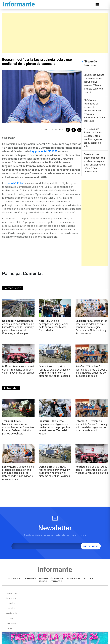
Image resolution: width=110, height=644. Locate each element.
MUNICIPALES (73, 578)
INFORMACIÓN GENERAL (51, 578)
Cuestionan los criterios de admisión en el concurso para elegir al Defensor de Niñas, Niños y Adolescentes (94, 163)
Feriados (11, 608)
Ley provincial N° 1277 (44, 151)
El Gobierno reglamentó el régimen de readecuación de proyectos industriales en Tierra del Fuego (94, 111)
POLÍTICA (88, 578)
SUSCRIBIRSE (91, 546)
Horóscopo (11, 593)
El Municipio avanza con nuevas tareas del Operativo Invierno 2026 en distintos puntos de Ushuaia (94, 84)
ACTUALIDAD (15, 578)
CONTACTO (56, 581)
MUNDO (43, 581)
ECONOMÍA (30, 578)
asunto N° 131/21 (15, 183)
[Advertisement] (55, 33)
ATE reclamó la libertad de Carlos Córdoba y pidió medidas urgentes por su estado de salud (93, 138)
